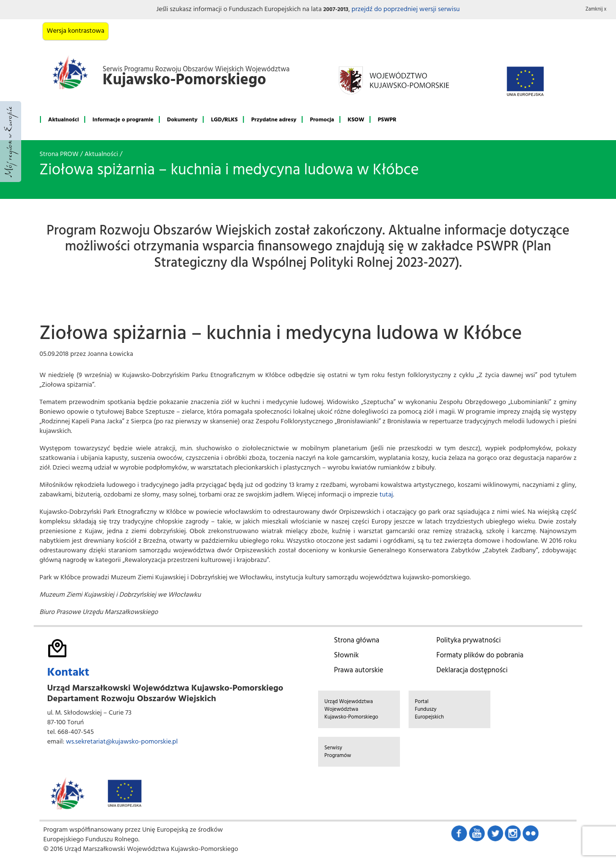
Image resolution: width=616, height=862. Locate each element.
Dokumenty (182, 120)
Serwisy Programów (338, 752)
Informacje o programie (123, 120)
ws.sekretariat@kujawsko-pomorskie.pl (122, 742)
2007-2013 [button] (336, 10)
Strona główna (357, 640)
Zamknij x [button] (596, 9)
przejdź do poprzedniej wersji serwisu (405, 9)
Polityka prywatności (469, 640)
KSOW (356, 120)
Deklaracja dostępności (472, 670)
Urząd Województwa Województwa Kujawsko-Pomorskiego (351, 709)
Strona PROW (59, 154)
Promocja (322, 120)
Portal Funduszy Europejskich (429, 709)
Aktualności (64, 120)
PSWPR (387, 120)
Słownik (346, 655)
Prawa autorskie (359, 670)
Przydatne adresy (274, 120)
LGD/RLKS (224, 120)
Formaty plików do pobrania (480, 655)
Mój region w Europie (11, 142)
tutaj (386, 495)
